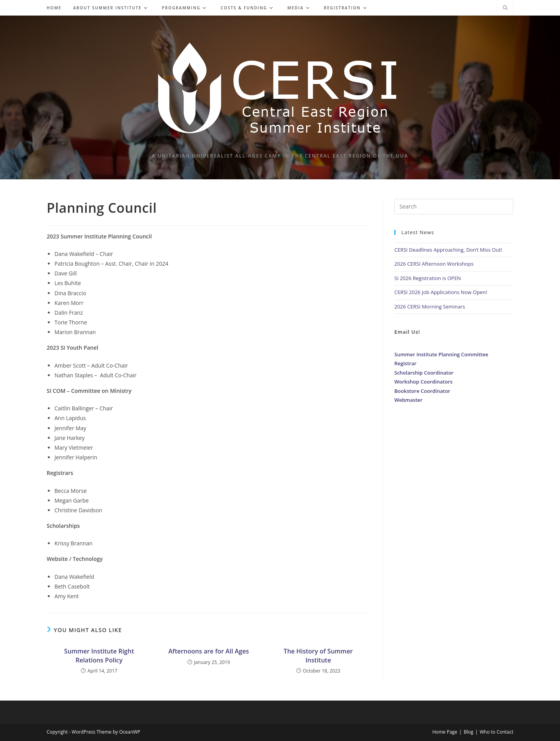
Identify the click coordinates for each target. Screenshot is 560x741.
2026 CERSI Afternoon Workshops (434, 264)
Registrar (405, 363)
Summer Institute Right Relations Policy (99, 655)
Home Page (445, 732)
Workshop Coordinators (423, 382)
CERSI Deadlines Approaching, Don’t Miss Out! (448, 250)
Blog (468, 732)
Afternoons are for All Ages (209, 651)
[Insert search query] (454, 207)
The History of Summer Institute (318, 655)
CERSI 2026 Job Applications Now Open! (441, 292)
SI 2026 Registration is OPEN (428, 278)
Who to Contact (497, 732)
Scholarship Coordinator (424, 373)
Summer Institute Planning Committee (441, 354)
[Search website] (505, 8)
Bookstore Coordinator (422, 391)
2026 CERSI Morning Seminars (430, 307)
